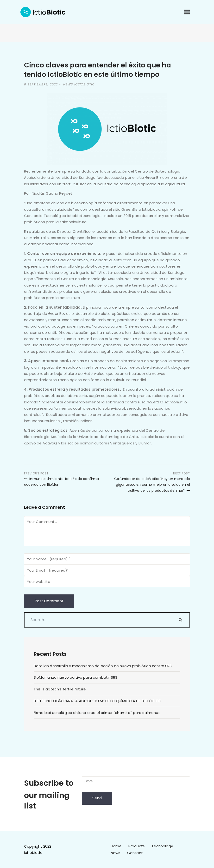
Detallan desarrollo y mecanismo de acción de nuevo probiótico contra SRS (103, 666)
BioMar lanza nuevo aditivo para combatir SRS (76, 677)
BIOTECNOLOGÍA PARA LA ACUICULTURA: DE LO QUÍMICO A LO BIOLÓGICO (98, 701)
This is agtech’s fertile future (60, 689)
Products (137, 846)
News (116, 853)
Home (116, 846)
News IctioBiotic (79, 84)
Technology (162, 846)
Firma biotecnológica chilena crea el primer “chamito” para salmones (97, 713)
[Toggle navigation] (187, 12)
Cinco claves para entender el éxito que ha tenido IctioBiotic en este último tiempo (98, 70)
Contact (135, 853)
